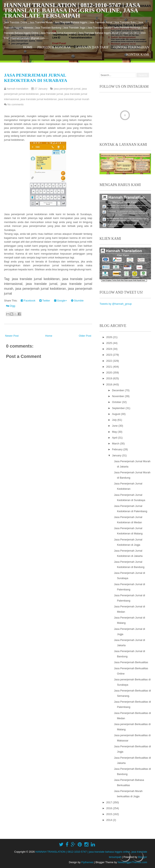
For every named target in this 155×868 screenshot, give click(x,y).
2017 (109, 802)
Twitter (45, 301)
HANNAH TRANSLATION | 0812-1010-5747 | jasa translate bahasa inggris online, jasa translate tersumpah (72, 10)
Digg (11, 306)
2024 (109, 349)
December (118, 390)
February (118, 449)
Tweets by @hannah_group (116, 304)
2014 (109, 820)
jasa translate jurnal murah (74, 99)
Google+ (61, 301)
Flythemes (87, 862)
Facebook (28, 301)
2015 (109, 814)
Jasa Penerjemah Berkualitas (131, 662)
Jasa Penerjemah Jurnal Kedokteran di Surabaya (36, 78)
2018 (109, 384)
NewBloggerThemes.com (132, 862)
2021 (109, 367)
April (115, 438)
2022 (109, 361)
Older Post (85, 336)
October (117, 402)
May (115, 432)
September (119, 408)
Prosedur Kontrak (54, 47)
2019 (109, 378)
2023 (109, 355)
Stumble (77, 301)
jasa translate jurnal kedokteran (39, 99)
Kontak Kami (138, 54)
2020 (109, 373)
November (118, 396)
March (116, 444)
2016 (109, 808)
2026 (109, 337)
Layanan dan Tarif (92, 47)
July (115, 420)
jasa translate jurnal (52, 94)
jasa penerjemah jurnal (67, 89)
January (117, 455)
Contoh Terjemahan (131, 47)
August (116, 414)
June (115, 426)
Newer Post (12, 336)
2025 (109, 343)
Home (28, 47)
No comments (16, 104)
